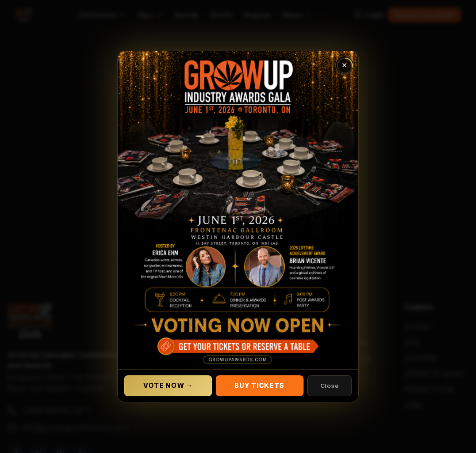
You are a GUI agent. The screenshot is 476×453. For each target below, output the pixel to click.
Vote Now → (168, 385)
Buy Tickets (259, 385)
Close (329, 386)
